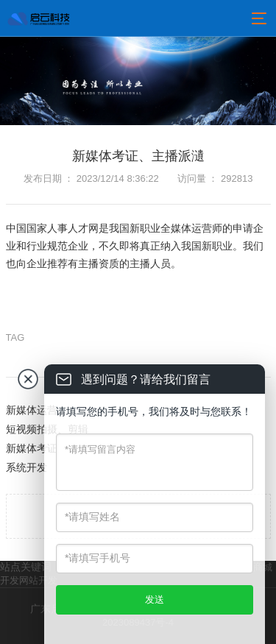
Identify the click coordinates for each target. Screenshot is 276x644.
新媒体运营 (32, 410)
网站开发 (38, 580)
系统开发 (26, 467)
